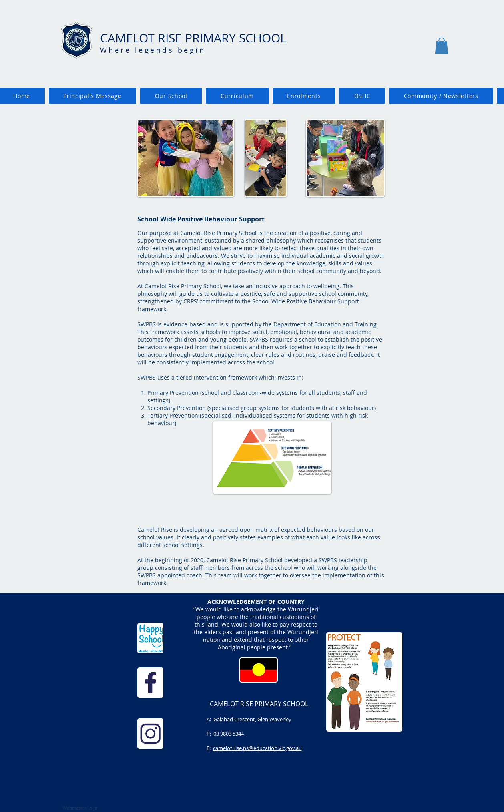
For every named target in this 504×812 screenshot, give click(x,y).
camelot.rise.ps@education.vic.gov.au (257, 748)
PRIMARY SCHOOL (236, 38)
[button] (442, 46)
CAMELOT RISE (143, 38)
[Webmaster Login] (81, 808)
